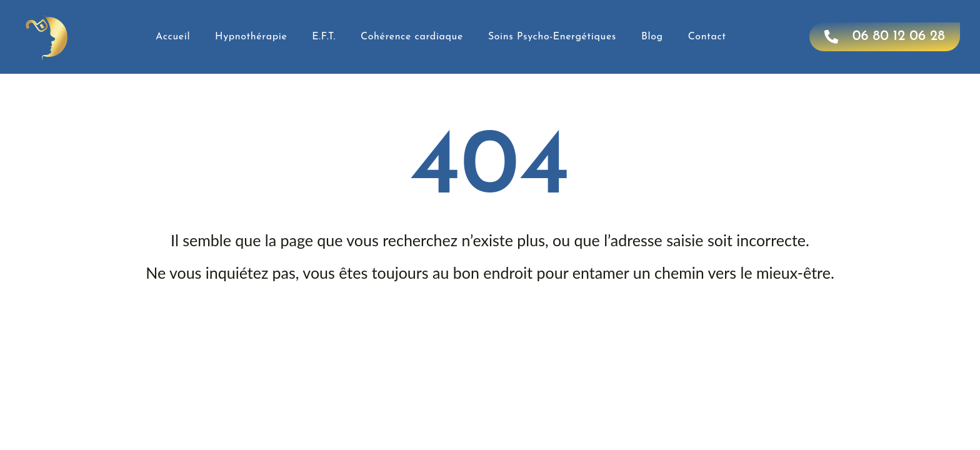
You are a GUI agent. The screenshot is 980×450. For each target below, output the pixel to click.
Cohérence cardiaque (412, 37)
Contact (707, 37)
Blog (652, 37)
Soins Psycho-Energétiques (552, 37)
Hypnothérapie (251, 37)
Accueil (173, 37)
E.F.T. (324, 37)
